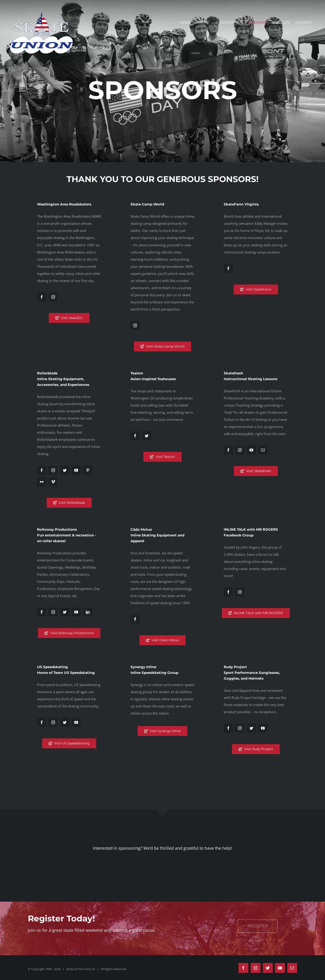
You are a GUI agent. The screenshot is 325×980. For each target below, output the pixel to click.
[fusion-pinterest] (88, 470)
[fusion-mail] (263, 450)
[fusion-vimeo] (53, 482)
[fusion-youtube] (76, 470)
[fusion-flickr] (42, 482)
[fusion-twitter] (65, 470)
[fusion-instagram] (53, 297)
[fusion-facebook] (42, 297)
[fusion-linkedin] (88, 612)
